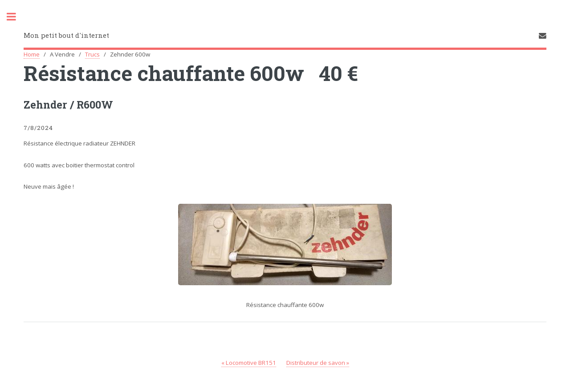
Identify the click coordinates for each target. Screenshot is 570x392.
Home (32, 54)
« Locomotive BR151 (249, 363)
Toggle (16, 17)
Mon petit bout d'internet (66, 35)
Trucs (92, 54)
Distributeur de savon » (318, 363)
